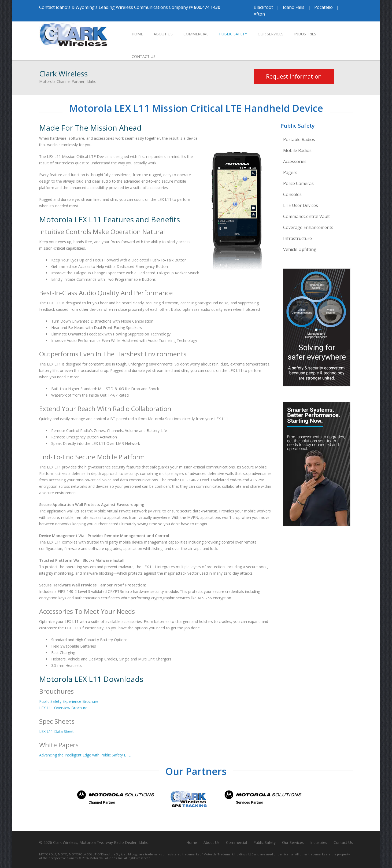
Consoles (292, 194)
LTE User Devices (301, 205)
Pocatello (323, 7)
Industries (305, 34)
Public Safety (233, 34)
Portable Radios (299, 139)
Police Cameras (298, 183)
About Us (163, 34)
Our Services (271, 34)
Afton (259, 14)
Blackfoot (263, 7)
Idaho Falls (294, 7)
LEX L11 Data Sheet (56, 731)
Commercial (196, 34)
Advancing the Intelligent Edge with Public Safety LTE (85, 755)
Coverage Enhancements (308, 227)
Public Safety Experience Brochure (69, 701)
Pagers (290, 172)
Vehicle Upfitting (300, 249)
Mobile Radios (297, 150)
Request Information (294, 76)
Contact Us (144, 56)
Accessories (295, 161)
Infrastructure (297, 238)
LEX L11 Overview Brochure (63, 708)
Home (137, 34)
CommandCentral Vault (306, 216)
